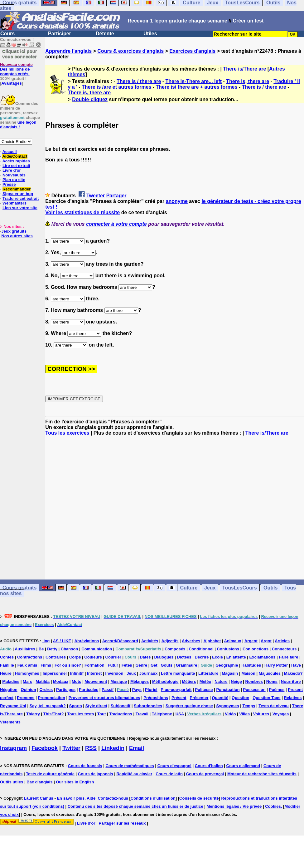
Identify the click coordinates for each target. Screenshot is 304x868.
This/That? (54, 714)
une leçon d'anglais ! (18, 125)
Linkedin (113, 748)
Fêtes (127, 665)
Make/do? (293, 673)
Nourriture (291, 681)
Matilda (43, 681)
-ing (46, 641)
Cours (7, 34)
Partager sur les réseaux (122, 823)
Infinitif (77, 673)
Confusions (228, 649)
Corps (75, 657)
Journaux (149, 673)
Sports (76, 706)
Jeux (210, 588)
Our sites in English (75, 782)
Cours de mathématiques (130, 766)
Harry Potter (276, 665)
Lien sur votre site (20, 208)
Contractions (30, 657)
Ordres (46, 690)
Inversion (114, 673)
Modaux (61, 681)
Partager (116, 196)
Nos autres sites (17, 236)
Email (137, 748)
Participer (60, 34)
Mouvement (96, 681)
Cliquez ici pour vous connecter (20, 54)
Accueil (9, 152)
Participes (66, 690)
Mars (27, 681)
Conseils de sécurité (199, 798)
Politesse (204, 690)
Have (296, 665)
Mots (76, 681)
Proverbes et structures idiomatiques (104, 698)
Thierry (33, 714)
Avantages (11, 83)
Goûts (166, 665)
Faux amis (27, 665)
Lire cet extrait (16, 166)
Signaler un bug (18, 194)
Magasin (230, 673)
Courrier (113, 657)
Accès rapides (16, 161)
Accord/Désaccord (120, 641)
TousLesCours (240, 588)
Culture (189, 588)
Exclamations (263, 657)
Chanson (70, 649)
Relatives (293, 698)
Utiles (150, 34)
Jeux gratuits (14, 231)
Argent (251, 641)
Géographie (227, 665)
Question (240, 698)
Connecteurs (284, 649)
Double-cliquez (90, 99)
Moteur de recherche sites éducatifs (262, 774)
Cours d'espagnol (174, 766)
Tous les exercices (67, 433)
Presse (9, 184)
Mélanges (140, 681)
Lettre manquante (178, 673)
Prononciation (51, 698)
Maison (248, 673)
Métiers (189, 681)
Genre (141, 665)
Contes (7, 657)
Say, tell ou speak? (48, 706)
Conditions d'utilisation (153, 798)
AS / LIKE (62, 641)
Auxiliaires (25, 649)
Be (41, 649)
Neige (236, 681)
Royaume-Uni (13, 706)
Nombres (254, 681)
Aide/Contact (15, 156)
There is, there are (248, 81)
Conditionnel (201, 649)
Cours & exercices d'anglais (130, 51)
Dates (145, 657)
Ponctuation (228, 690)
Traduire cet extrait (21, 198)
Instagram (13, 748)
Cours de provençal (205, 774)
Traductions (121, 714)
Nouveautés (14, 175)
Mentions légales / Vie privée (234, 806)
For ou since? (68, 665)
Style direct (96, 706)
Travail (142, 714)
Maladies (11, 681)
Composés (175, 649)
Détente (105, 34)
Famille (7, 665)
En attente (236, 657)
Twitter (71, 748)
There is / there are (139, 81)
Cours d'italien (209, 766)
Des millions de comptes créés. (16, 69)
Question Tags (266, 698)
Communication (97, 649)
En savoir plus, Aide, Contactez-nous (92, 798)
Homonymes (27, 673)
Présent (179, 698)
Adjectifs (170, 641)
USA (180, 714)
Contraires (56, 657)
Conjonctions (256, 649)
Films (46, 665)
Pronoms (26, 698)
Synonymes (228, 706)
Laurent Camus (39, 798)
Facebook (45, 748)
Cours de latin (169, 774)
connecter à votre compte (116, 224)
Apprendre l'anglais (68, 51)
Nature (221, 681)
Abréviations (87, 641)
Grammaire (187, 665)
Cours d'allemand (243, 766)
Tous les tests (80, 714)
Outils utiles (12, 782)
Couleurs (93, 657)
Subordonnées (148, 706)
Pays (137, 690)
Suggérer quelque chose (189, 706)
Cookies (273, 806)
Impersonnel (55, 673)
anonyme (177, 201)
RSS (91, 748)
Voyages (281, 714)
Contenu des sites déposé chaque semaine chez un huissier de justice (135, 806)
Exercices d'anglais (192, 51)
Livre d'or (12, 170)
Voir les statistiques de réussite (82, 212)
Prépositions (156, 698)
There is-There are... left (194, 81)
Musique (119, 681)
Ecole (217, 657)
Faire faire (288, 657)
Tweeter (96, 196)
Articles (282, 641)
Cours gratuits (19, 588)
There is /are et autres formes (116, 87)
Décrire (202, 657)
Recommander (17, 189)
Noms (272, 681)
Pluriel (151, 690)
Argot (266, 641)
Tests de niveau (274, 706)
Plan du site (14, 180)
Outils (270, 588)
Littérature (208, 673)
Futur (113, 665)
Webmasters (14, 203)
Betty (52, 649)
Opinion (29, 690)
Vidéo (230, 714)
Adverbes (191, 641)
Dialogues (164, 657)
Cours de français (85, 766)
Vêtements (10, 722)
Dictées (184, 657)
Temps (249, 706)
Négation (9, 690)
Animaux (233, 641)
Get (154, 665)
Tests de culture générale (50, 774)
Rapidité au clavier (134, 774)
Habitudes (251, 665)
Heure (6, 673)
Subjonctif (121, 706)
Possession (254, 690)
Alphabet (212, 641)
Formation (94, 665)
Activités (150, 641)
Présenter (199, 698)
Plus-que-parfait (176, 690)
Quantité (220, 698)
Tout (101, 714)
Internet (94, 673)
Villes (244, 714)
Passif (108, 690)
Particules (89, 690)
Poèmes (277, 690)
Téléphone (162, 714)
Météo (205, 681)
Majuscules (270, 673)
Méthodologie (165, 681)
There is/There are (244, 69)
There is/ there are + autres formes (197, 87)
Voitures (261, 714)
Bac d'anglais (39, 782)
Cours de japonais (96, 774)
